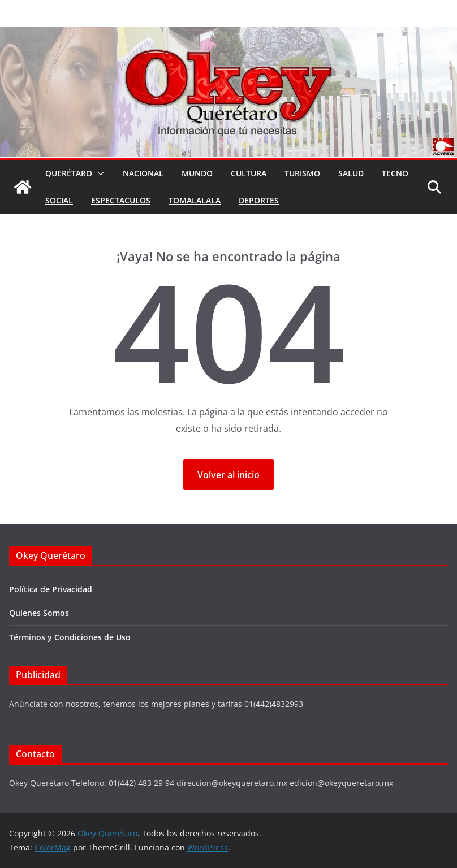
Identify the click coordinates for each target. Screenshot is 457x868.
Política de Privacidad (51, 589)
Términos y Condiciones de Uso (70, 637)
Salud (351, 173)
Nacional (143, 173)
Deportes (259, 200)
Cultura (249, 173)
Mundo (197, 173)
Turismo (302, 173)
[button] (98, 173)
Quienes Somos (39, 613)
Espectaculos (121, 200)
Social (59, 200)
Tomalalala (195, 200)
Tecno (395, 173)
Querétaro (69, 173)
